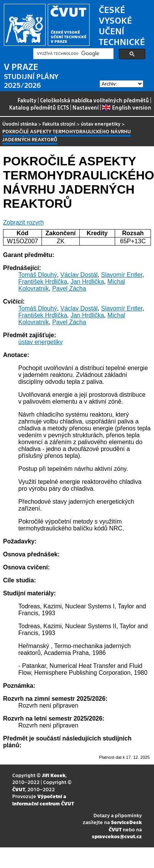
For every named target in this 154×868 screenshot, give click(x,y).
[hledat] (73, 54)
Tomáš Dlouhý (38, 275)
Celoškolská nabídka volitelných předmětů (95, 100)
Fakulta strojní (59, 124)
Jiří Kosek (54, 775)
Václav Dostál (79, 275)
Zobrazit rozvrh (23, 222)
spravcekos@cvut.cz (117, 836)
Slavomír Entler (122, 275)
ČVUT (19, 789)
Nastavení (86, 107)
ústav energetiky (101, 124)
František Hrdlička (43, 282)
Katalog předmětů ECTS (39, 107)
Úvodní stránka (20, 124)
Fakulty (27, 100)
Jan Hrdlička (87, 282)
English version (127, 107)
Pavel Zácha (69, 289)
